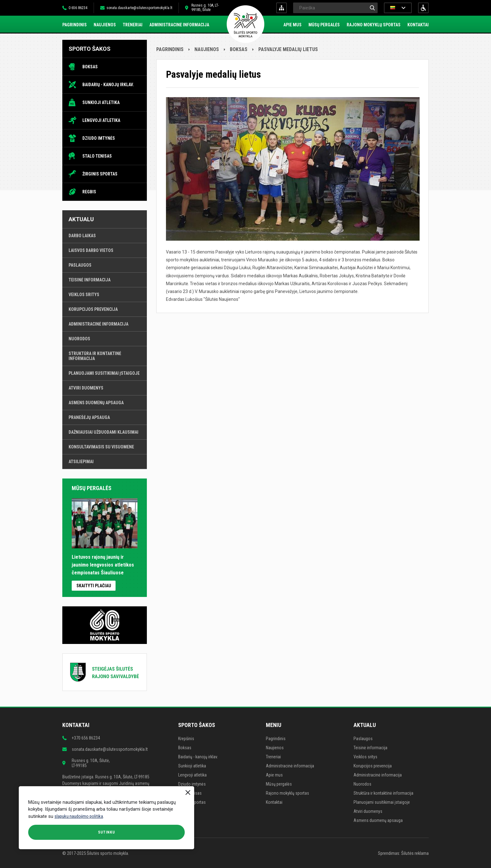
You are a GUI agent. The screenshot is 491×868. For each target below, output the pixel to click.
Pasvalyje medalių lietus (288, 49)
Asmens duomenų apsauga (96, 403)
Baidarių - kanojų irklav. (108, 85)
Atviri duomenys (86, 388)
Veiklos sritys (84, 295)
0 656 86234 (78, 8)
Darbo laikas (82, 236)
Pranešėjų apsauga (89, 417)
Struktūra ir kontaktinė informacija (95, 356)
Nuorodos (79, 339)
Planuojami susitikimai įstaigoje (104, 373)
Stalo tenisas (97, 156)
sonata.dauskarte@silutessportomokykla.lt (139, 8)
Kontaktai (418, 25)
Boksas (90, 67)
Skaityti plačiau (94, 586)
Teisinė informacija (90, 280)
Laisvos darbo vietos (91, 250)
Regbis (89, 192)
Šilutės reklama (415, 853)
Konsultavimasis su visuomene (101, 447)
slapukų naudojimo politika (79, 816)
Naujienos (105, 25)
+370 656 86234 (86, 738)
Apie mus (292, 25)
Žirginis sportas (100, 174)
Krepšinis (186, 739)
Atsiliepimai (81, 462)
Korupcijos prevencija (93, 309)
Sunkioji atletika (101, 102)
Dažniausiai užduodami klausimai (103, 432)
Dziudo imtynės (99, 138)
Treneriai (133, 25)
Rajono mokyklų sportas (374, 25)
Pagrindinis (75, 25)
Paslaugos (80, 265)
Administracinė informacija (179, 25)
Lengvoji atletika (101, 120)
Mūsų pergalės (324, 25)
